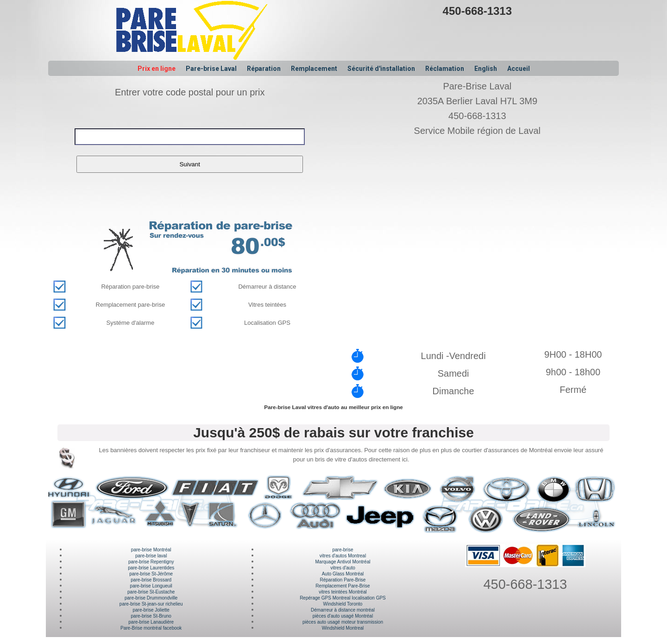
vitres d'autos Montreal (343, 556)
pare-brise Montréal (151, 550)
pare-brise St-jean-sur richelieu (151, 604)
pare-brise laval (151, 556)
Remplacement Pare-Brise (343, 586)
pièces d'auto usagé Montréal (343, 616)
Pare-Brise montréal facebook (151, 628)
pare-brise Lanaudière (151, 622)
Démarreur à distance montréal (343, 610)
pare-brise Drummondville (151, 598)
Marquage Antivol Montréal (343, 562)
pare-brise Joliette (151, 610)
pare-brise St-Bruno (151, 616)
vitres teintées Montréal (343, 592)
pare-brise (343, 550)
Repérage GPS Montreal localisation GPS (343, 598)
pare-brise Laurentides (151, 568)
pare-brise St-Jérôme (151, 574)
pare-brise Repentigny (151, 562)
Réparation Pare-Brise (343, 580)
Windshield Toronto (343, 604)
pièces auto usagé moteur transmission (343, 622)
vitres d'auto (343, 568)
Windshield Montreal (343, 628)
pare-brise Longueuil (151, 586)
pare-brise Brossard (151, 580)
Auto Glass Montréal (343, 574)
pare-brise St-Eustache (151, 592)
